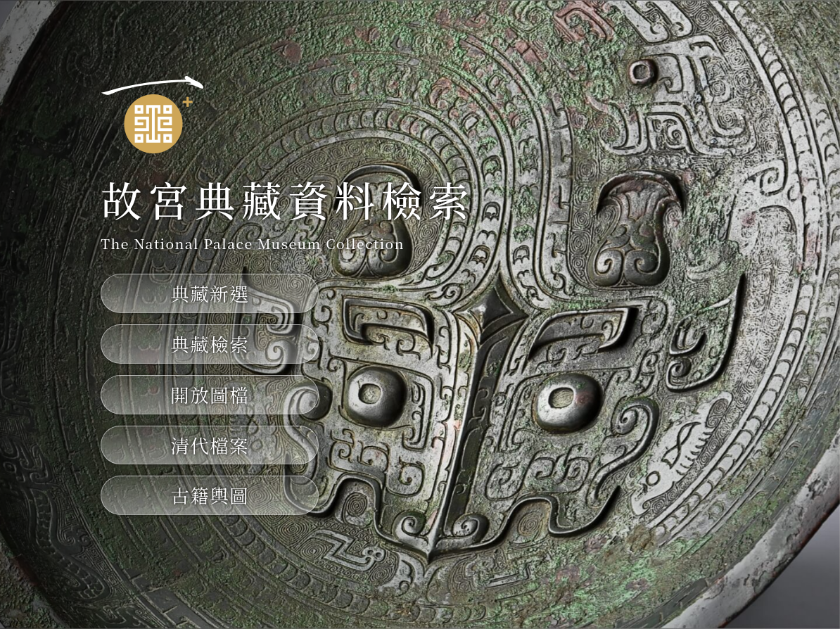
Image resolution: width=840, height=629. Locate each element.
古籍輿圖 (210, 495)
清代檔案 (210, 445)
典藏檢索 (210, 344)
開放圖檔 (210, 394)
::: (111, 54)
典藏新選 (210, 293)
